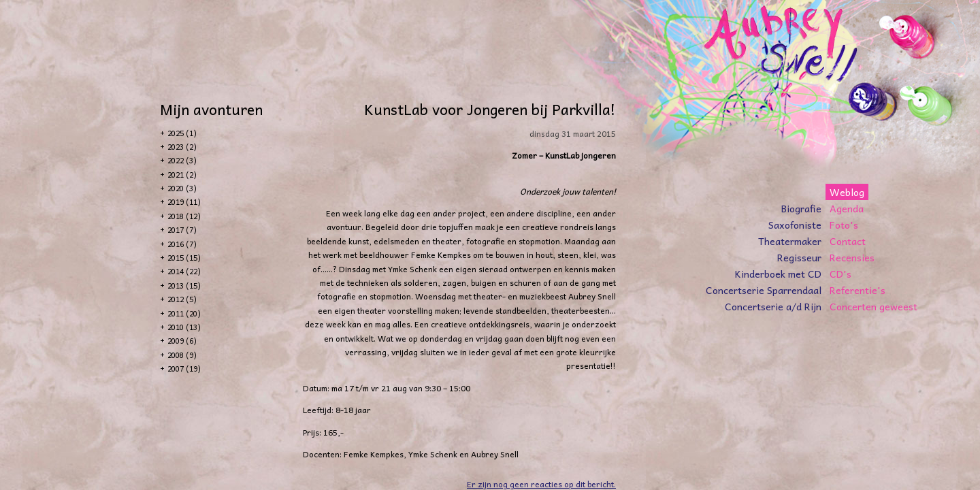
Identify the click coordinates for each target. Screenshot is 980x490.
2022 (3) (182, 160)
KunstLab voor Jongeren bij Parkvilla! (490, 109)
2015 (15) (184, 258)
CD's (840, 274)
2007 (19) (184, 369)
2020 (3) (182, 188)
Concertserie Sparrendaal (764, 290)
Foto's (844, 225)
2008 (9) (182, 355)
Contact (848, 241)
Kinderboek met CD (778, 274)
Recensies (852, 257)
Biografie (801, 208)
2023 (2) (182, 147)
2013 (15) (184, 285)
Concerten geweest (873, 306)
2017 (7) (182, 230)
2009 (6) (182, 341)
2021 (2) (182, 175)
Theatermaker (790, 241)
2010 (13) (184, 327)
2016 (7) (182, 244)
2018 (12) (184, 216)
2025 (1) (182, 133)
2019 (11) (184, 202)
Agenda (847, 208)
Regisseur (799, 257)
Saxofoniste (795, 225)
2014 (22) (184, 271)
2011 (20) (184, 313)
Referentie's (857, 290)
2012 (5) (182, 299)
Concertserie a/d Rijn (773, 306)
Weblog (847, 192)
